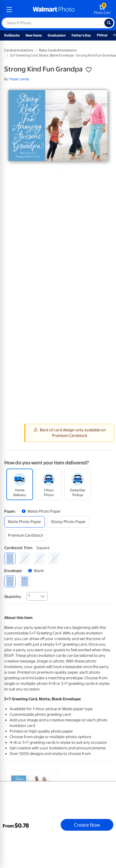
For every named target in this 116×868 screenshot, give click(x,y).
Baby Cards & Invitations (58, 50)
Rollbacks (12, 35)
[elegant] (39, 558)
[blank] (10, 581)
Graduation (57, 35)
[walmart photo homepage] (54, 10)
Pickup (102, 35)
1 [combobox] (29, 596)
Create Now (87, 825)
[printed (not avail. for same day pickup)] (25, 581)
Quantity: (13, 597)
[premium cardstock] (26, 535)
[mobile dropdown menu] (9, 10)
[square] (10, 558)
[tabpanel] (58, 126)
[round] (25, 558)
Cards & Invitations (19, 50)
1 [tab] (57, 170)
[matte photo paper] (25, 522)
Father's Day (81, 35)
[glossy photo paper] (68, 522)
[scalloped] (54, 558)
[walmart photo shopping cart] (102, 10)
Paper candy (19, 79)
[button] (89, 70)
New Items (34, 35)
